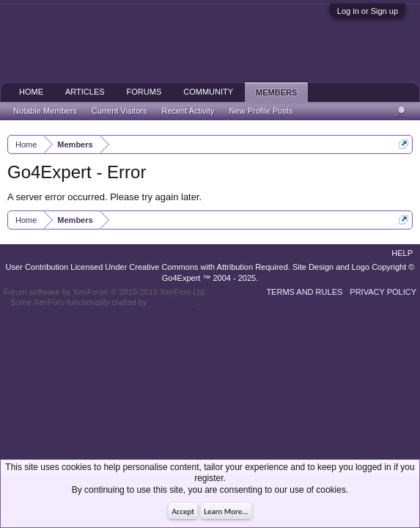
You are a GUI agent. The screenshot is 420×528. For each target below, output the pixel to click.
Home (31, 92)
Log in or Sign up (368, 11)
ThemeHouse (173, 302)
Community (208, 92)
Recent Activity (188, 111)
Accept (183, 511)
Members (276, 92)
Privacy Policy (383, 292)
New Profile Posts (261, 111)
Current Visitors (119, 111)
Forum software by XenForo (105, 292)
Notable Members (45, 111)
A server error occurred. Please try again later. (104, 197)
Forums (144, 92)
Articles (85, 92)
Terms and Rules (304, 292)
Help (402, 253)
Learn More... (226, 511)
